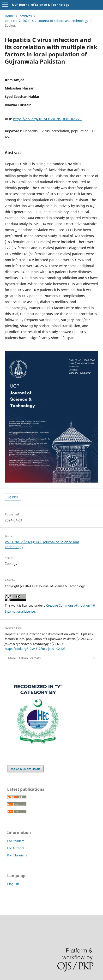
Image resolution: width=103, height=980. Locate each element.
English (13, 884)
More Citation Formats (24, 658)
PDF (15, 497)
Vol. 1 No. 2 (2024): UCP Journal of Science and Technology (46, 21)
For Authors (16, 848)
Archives (26, 16)
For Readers (16, 841)
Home (9, 16)
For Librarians (17, 855)
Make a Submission (25, 769)
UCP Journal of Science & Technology (41, 5)
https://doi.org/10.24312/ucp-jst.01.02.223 (47, 119)
